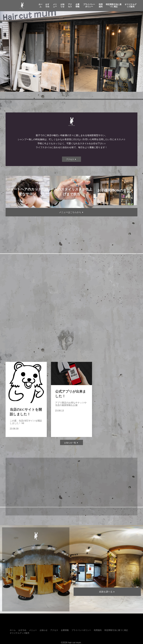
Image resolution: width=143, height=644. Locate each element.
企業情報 (78, 5)
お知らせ (62, 5)
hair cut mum (74, 643)
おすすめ (47, 5)
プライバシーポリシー (89, 5)
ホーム (40, 5)
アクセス (70, 5)
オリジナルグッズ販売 (131, 5)
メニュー (55, 5)
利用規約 (101, 5)
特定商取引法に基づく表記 (114, 5)
